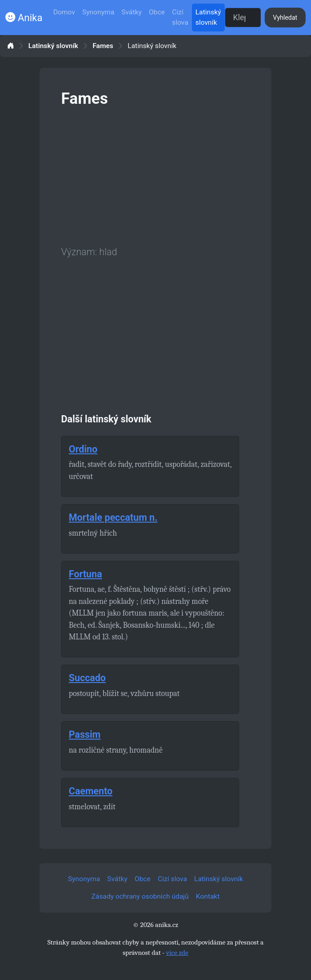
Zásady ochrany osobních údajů (140, 896)
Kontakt (208, 896)
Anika (24, 18)
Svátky (131, 12)
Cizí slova (180, 17)
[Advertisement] (155, 175)
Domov (64, 12)
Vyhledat (285, 18)
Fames (103, 46)
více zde (177, 953)
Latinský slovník (208, 17)
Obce (157, 12)
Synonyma (98, 12)
